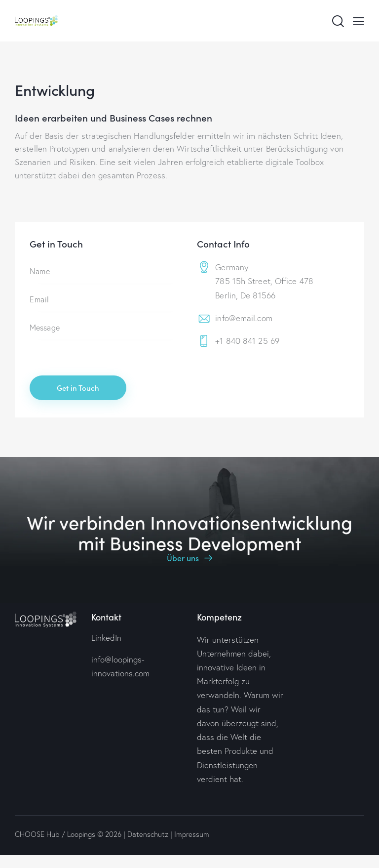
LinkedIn (106, 638)
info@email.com (244, 318)
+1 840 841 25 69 (247, 341)
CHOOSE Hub (37, 834)
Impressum (192, 834)
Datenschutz (148, 834)
